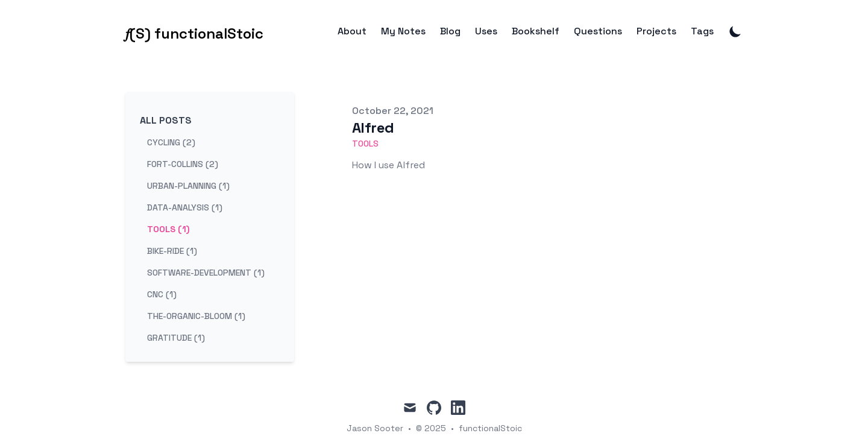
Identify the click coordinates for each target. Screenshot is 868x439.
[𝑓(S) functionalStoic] (194, 31)
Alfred (373, 128)
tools (365, 144)
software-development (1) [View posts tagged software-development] (206, 273)
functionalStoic (490, 428)
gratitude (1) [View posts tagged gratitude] (176, 338)
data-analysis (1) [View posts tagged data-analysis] (185, 207)
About (352, 31)
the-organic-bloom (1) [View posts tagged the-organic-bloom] (196, 316)
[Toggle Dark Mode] (735, 31)
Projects (656, 31)
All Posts (166, 120)
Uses (486, 31)
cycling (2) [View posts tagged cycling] (171, 142)
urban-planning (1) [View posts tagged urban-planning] (188, 186)
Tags (702, 31)
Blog (450, 31)
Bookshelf (536, 31)
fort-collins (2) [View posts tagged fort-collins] (183, 164)
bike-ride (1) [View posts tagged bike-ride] (172, 251)
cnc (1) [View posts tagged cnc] (162, 294)
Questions (598, 31)
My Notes (403, 31)
